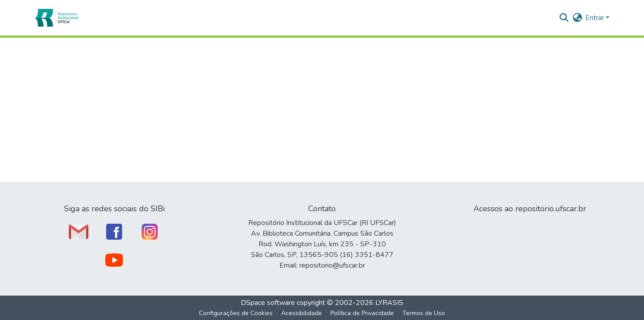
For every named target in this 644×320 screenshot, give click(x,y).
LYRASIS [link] (389, 303)
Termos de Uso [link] (424, 313)
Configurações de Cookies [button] (236, 313)
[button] (56, 18)
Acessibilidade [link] (302, 313)
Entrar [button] (596, 18)
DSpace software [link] (268, 303)
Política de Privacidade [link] (362, 313)
